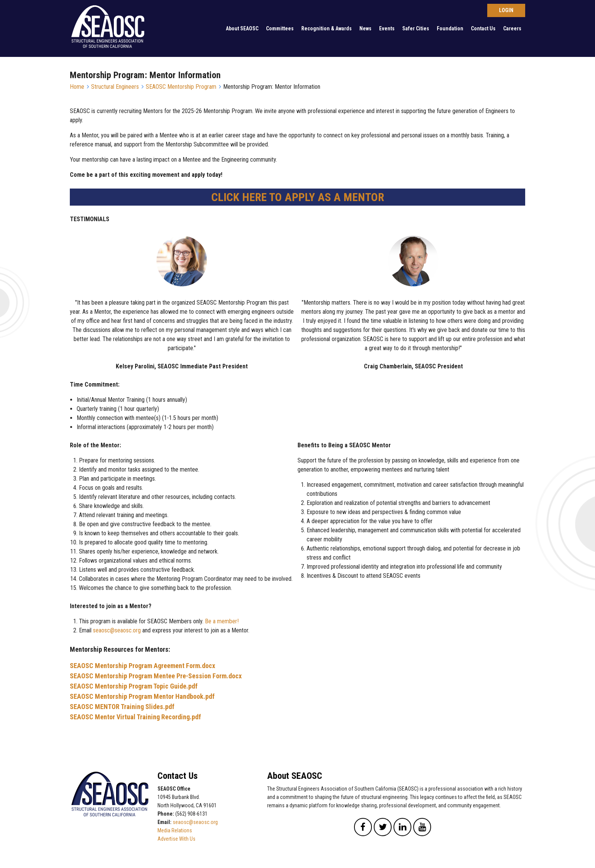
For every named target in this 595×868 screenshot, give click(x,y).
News (365, 28)
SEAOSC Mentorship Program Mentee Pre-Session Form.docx (156, 676)
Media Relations (175, 830)
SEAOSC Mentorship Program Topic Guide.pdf (134, 686)
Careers (512, 28)
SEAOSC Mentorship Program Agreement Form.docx (142, 666)
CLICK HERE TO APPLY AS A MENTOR (298, 197)
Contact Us (483, 28)
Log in (506, 10)
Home (77, 87)
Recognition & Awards (327, 28)
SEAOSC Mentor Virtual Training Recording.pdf (135, 717)
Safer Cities (416, 28)
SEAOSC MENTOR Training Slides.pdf (122, 707)
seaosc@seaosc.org (117, 630)
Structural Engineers (115, 87)
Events (387, 28)
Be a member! (222, 621)
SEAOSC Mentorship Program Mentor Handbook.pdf (142, 696)
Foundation (450, 28)
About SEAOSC (242, 28)
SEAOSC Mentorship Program (181, 87)
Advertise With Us (176, 839)
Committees (280, 28)
